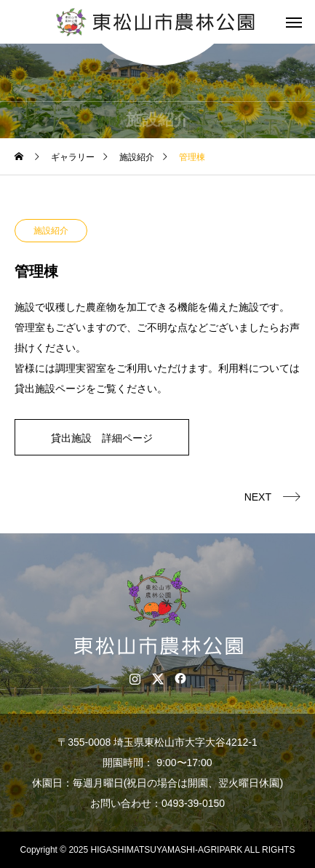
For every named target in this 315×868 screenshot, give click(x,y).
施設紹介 (51, 231)
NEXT (258, 497)
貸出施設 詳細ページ (102, 438)
